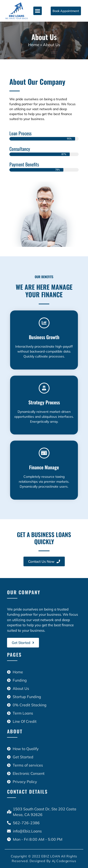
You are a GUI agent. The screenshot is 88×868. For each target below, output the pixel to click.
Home (34, 45)
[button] (38, 11)
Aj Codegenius (64, 861)
